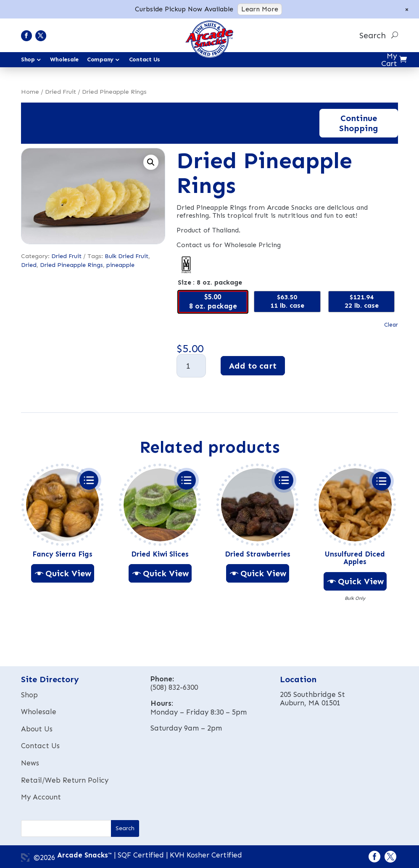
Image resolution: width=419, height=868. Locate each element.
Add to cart (253, 366)
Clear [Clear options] (391, 325)
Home (30, 92)
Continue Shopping (359, 123)
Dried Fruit (61, 92)
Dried (29, 265)
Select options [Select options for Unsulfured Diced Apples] (381, 481)
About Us (37, 729)
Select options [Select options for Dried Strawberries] (284, 480)
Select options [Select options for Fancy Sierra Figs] (89, 480)
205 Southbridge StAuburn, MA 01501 (312, 699)
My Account (41, 797)
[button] (151, 162)
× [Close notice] (407, 9)
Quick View (68, 573)
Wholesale (64, 59)
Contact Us (145, 59)
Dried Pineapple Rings (71, 265)
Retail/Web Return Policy (65, 780)
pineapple (120, 265)
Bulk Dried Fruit (126, 256)
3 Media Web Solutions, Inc (25, 857)
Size (184, 282)
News (30, 763)
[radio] (213, 301)
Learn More (260, 9)
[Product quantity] (191, 366)
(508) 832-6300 (174, 687)
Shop (29, 695)
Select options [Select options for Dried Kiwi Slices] (186, 480)
